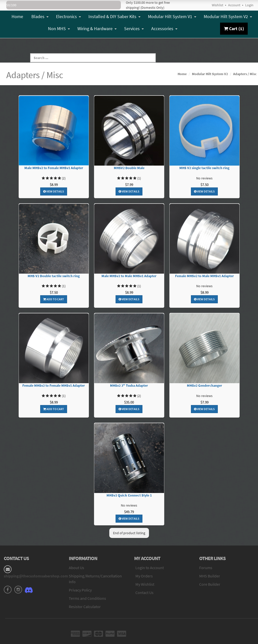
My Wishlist (145, 584)
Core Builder (210, 584)
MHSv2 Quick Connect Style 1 (129, 495)
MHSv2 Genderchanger (204, 386)
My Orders (144, 576)
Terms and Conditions (87, 598)
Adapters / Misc (245, 74)
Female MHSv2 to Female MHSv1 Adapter (54, 386)
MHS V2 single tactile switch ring (204, 168)
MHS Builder (210, 576)
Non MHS (59, 29)
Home (17, 16)
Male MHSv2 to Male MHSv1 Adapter (129, 276)
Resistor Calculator (85, 607)
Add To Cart (54, 299)
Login (249, 5)
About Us (76, 568)
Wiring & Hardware (97, 29)
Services (134, 29)
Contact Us (144, 592)
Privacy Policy (80, 590)
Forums (206, 568)
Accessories (164, 29)
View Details (54, 191)
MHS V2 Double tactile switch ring (54, 276)
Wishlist (218, 5)
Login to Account (150, 568)
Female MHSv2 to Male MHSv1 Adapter (204, 276)
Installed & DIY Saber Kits (114, 16)
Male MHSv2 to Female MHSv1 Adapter (54, 168)
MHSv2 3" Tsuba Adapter (129, 386)
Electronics (68, 16)
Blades (40, 16)
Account (234, 5)
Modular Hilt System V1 (172, 16)
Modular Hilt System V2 (228, 16)
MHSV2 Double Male (129, 168)
